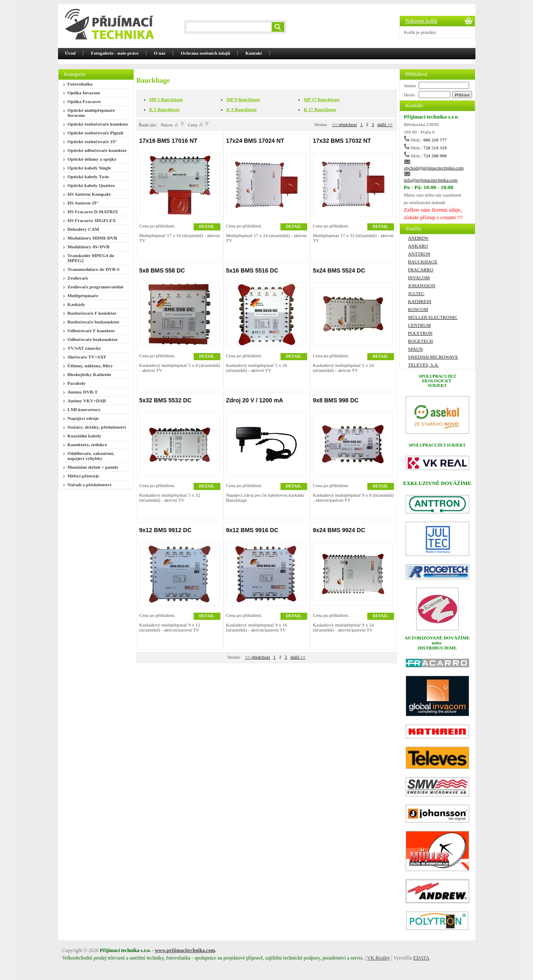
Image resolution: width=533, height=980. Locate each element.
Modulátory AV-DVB (89, 247)
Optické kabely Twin (88, 177)
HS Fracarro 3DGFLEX (92, 220)
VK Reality (378, 958)
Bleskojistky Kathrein (90, 374)
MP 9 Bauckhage (244, 99)
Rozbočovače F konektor (92, 313)
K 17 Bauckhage (320, 109)
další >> (385, 124)
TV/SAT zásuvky (85, 348)
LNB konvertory (84, 409)
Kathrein (420, 301)
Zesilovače (78, 278)
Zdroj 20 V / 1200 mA (255, 400)
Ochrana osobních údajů (205, 53)
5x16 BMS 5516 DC (252, 270)
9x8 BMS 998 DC (336, 400)
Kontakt (254, 53)
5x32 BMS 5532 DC (165, 400)
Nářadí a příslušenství (90, 485)
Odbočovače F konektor (91, 331)
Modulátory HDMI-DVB (92, 238)
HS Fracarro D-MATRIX (93, 212)
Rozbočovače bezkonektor (94, 322)
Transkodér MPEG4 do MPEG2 (91, 258)
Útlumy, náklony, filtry (90, 366)
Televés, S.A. (424, 365)
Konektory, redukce (87, 445)
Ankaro (418, 246)
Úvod (71, 53)
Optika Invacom (84, 93)
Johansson (422, 285)
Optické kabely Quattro (91, 185)
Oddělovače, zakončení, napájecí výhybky (91, 456)
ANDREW (418, 238)
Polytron (421, 333)
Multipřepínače (83, 296)
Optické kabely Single (89, 168)
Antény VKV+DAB (87, 401)
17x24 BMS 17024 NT (255, 141)
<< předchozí (345, 124)
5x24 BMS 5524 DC (339, 270)
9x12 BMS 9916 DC (252, 530)
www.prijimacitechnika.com (185, 950)
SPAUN (416, 349)
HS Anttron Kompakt (89, 194)
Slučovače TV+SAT (87, 357)
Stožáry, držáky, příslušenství (97, 427)
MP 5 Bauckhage (166, 99)
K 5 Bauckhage (165, 109)
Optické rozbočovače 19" (93, 141)
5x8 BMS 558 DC (162, 270)
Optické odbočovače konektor (97, 150)
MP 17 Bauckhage (322, 99)
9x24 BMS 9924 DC (339, 530)
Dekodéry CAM (83, 229)
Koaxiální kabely (85, 436)
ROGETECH (421, 341)
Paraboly (77, 383)
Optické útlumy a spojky (92, 159)
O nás (160, 53)
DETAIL (207, 226)
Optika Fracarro (84, 101)
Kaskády (76, 304)
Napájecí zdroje (83, 418)
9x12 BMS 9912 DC (165, 530)
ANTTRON (419, 254)
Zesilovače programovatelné (96, 287)
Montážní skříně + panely (93, 467)
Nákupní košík (422, 21)
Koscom (418, 309)
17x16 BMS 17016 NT (168, 141)
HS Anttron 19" (83, 203)
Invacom (419, 278)
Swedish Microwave (433, 357)
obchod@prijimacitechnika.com (434, 168)
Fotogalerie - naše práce (115, 53)
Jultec (416, 293)
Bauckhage (423, 262)
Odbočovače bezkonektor (93, 339)
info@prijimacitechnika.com (431, 180)
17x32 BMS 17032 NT (342, 141)
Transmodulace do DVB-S (94, 269)
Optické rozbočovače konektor (98, 124)
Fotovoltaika (80, 84)
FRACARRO (421, 270)
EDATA (421, 958)
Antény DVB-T (83, 392)
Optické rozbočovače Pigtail (95, 133)
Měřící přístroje (83, 476)
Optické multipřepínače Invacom (91, 113)
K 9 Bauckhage (242, 109)
